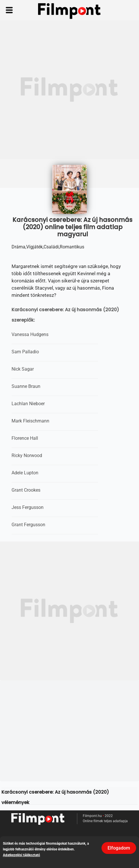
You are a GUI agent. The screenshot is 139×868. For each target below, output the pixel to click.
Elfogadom (119, 848)
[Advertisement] (69, 90)
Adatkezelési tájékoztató (21, 855)
